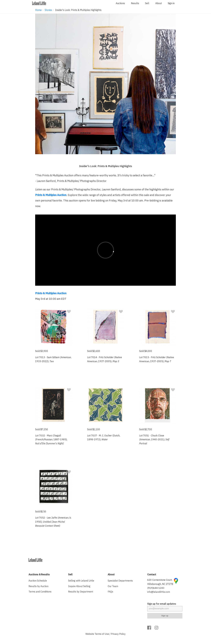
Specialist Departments (120, 581)
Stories (48, 10)
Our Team (113, 586)
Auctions (120, 3)
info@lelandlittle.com (159, 592)
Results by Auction (38, 586)
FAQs (110, 592)
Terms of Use (102, 634)
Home (38, 10)
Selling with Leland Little (81, 581)
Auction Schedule (38, 581)
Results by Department (81, 592)
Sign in (171, 3)
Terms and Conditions (40, 592)
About (159, 3)
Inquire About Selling (79, 586)
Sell (147, 3)
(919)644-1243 (156, 588)
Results (135, 3)
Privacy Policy (118, 634)
